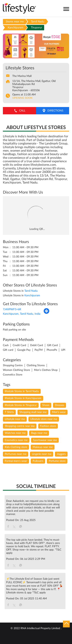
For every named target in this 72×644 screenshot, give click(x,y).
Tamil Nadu (38, 22)
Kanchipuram (16, 28)
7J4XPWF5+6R (12, 309)
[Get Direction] (46, 313)
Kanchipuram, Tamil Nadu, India (22, 314)
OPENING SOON (22, 98)
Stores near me (15, 22)
